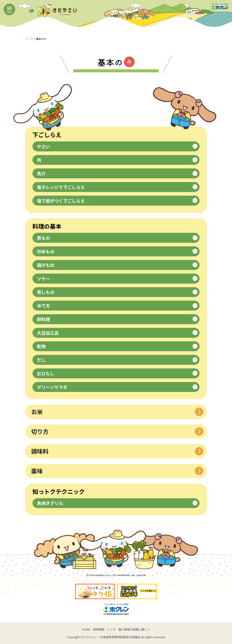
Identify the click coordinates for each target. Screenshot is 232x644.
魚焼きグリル (117, 503)
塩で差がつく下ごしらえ (117, 201)
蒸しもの (117, 292)
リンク (111, 629)
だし (117, 360)
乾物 (117, 346)
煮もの (117, 238)
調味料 (117, 451)
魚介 (117, 173)
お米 (117, 412)
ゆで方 (117, 306)
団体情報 (99, 629)
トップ (29, 39)
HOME (86, 629)
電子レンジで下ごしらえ (117, 187)
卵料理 (117, 319)
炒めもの (117, 251)
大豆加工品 (117, 333)
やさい (117, 146)
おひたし (117, 373)
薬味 (117, 471)
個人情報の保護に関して (134, 629)
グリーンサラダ (117, 387)
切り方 (117, 431)
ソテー (117, 279)
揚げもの (117, 265)
